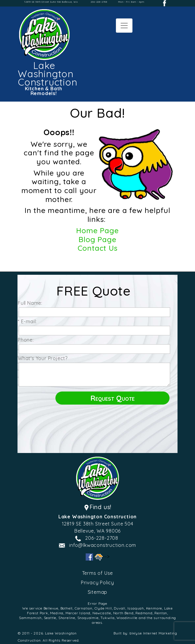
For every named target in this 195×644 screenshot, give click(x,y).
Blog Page (97, 239)
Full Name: (32, 303)
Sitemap (98, 592)
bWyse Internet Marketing (153, 633)
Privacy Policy (97, 583)
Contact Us (98, 248)
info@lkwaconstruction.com (103, 545)
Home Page (97, 230)
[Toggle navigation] (124, 26)
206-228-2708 (99, 2)
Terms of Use (98, 573)
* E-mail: (29, 321)
